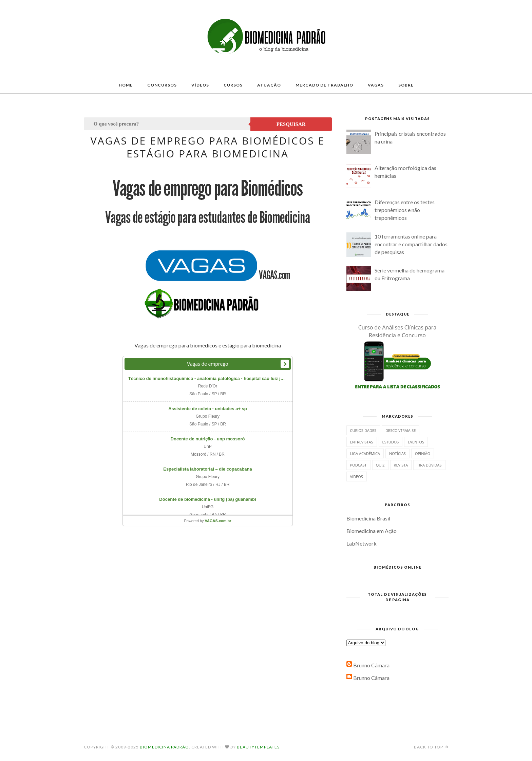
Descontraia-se (401, 430)
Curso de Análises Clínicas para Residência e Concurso (397, 331)
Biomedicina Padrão (164, 747)
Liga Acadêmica (365, 453)
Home (126, 85)
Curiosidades (363, 430)
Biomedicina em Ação (372, 531)
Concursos (162, 85)
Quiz (380, 465)
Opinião (423, 453)
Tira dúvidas (429, 465)
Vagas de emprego (208, 364)
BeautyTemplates (258, 747)
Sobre (406, 85)
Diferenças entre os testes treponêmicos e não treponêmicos (405, 210)
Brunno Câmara (371, 665)
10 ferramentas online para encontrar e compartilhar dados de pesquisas (411, 244)
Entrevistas (362, 442)
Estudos (391, 442)
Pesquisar (291, 124)
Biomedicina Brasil (368, 518)
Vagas (376, 85)
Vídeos (200, 85)
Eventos (416, 442)
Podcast (358, 465)
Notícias (397, 453)
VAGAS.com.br (218, 521)
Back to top (431, 747)
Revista (401, 465)
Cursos (233, 85)
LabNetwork (362, 543)
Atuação (269, 85)
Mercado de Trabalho (324, 85)
